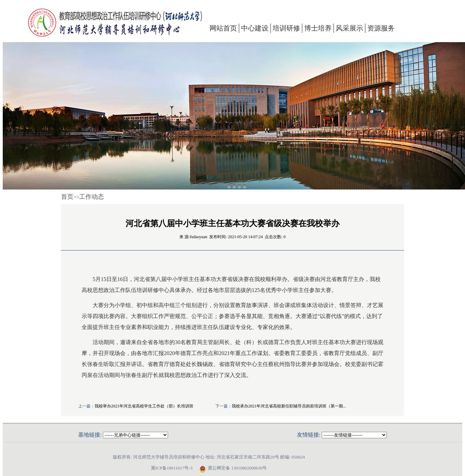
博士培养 (318, 28)
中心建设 (255, 28)
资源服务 (381, 28)
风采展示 (349, 28)
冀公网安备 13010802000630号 (231, 468)
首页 (67, 197)
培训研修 (286, 28)
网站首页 (223, 28)
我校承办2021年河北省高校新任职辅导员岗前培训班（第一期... (289, 406)
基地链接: (90, 435)
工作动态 (92, 197)
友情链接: (309, 435)
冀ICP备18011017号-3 (172, 468)
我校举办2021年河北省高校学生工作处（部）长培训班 (144, 406)
